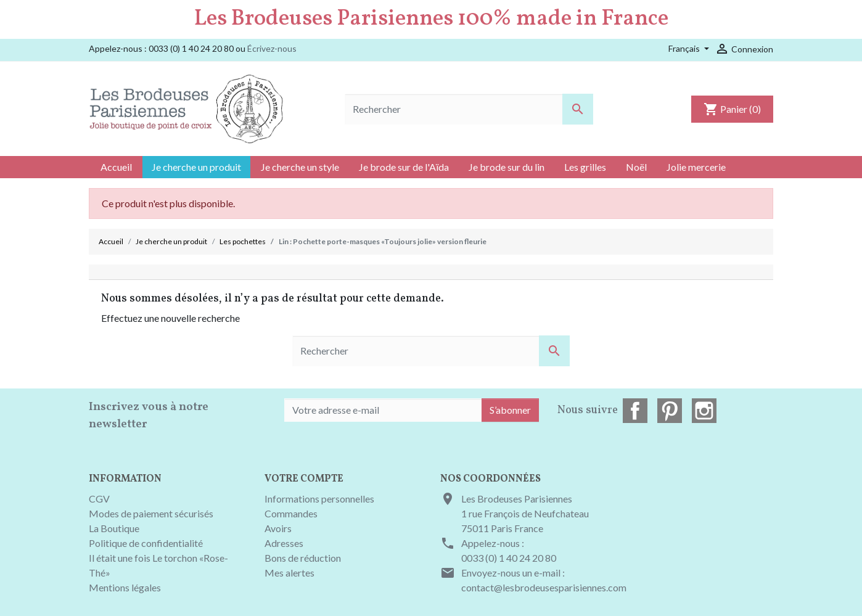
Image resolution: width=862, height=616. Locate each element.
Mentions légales (125, 587)
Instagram (704, 411)
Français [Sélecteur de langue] (685, 48)
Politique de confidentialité (146, 543)
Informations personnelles (319, 499)
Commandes (291, 513)
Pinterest (670, 411)
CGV (99, 499)
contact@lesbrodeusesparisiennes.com (544, 587)
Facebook (635, 411)
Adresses (284, 543)
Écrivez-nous (272, 48)
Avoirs (278, 528)
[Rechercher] (469, 109)
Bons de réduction (303, 558)
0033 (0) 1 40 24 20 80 (509, 558)
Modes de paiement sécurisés (151, 513)
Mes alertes (289, 573)
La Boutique (114, 528)
